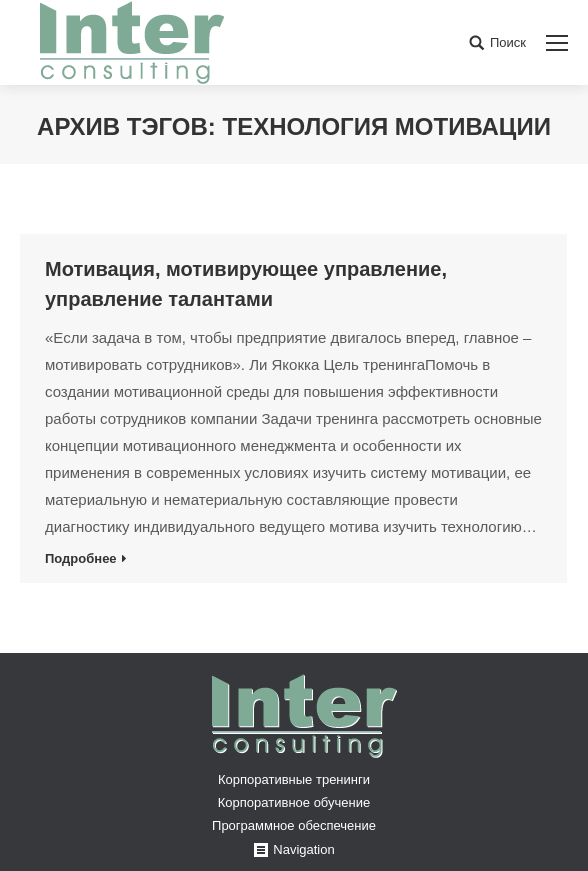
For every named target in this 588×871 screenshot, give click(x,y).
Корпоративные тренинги (294, 779)
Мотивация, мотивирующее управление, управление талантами (246, 284)
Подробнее (81, 558)
